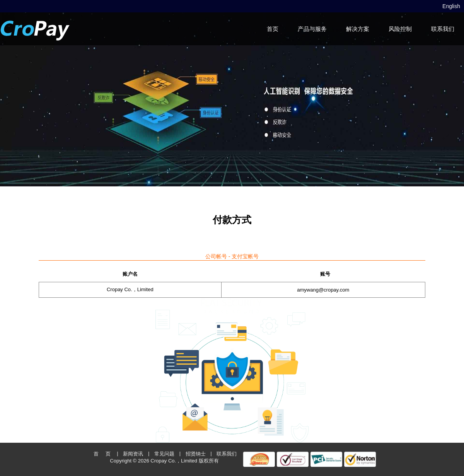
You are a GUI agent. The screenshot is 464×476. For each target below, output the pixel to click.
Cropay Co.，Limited (174, 461)
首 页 (102, 454)
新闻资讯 (133, 454)
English (451, 6)
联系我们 (443, 29)
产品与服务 (312, 29)
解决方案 (358, 29)
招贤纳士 (196, 454)
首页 (273, 29)
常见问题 (164, 454)
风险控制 (400, 29)
